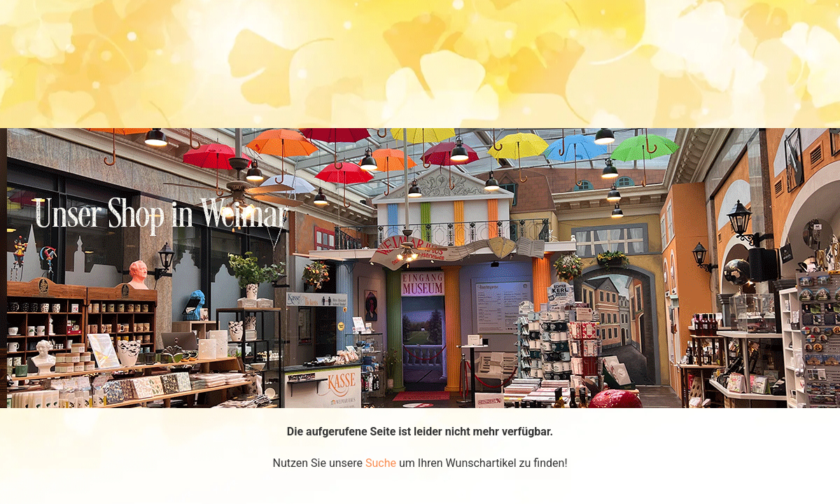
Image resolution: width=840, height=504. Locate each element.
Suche (381, 463)
